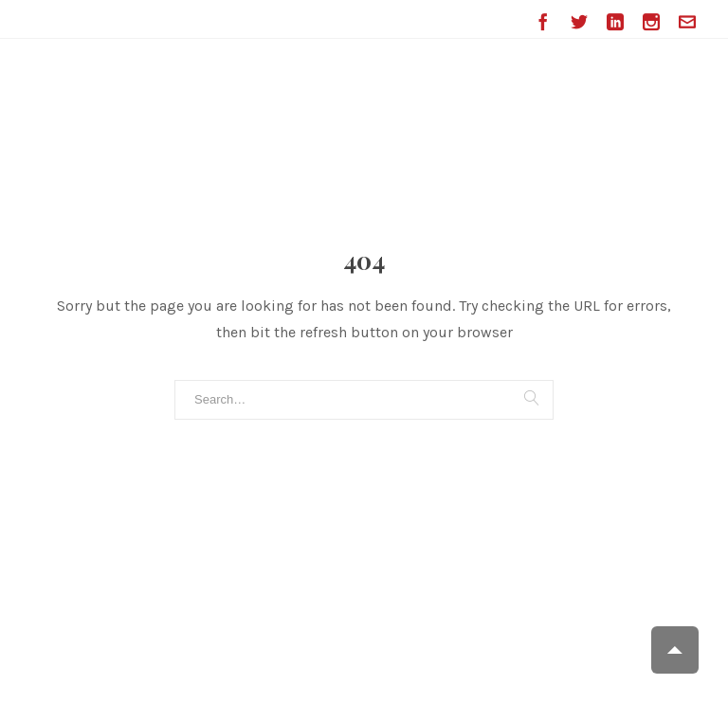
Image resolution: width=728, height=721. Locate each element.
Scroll (675, 650)
